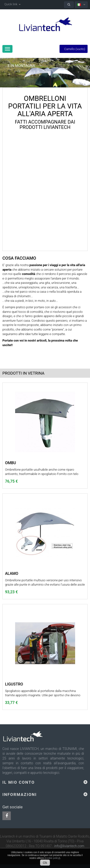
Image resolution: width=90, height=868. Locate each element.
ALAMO (12, 574)
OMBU (11, 463)
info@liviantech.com (69, 846)
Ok (45, 863)
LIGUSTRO (14, 684)
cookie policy (52, 858)
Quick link (12, 4)
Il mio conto (19, 782)
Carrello (74, 49)
